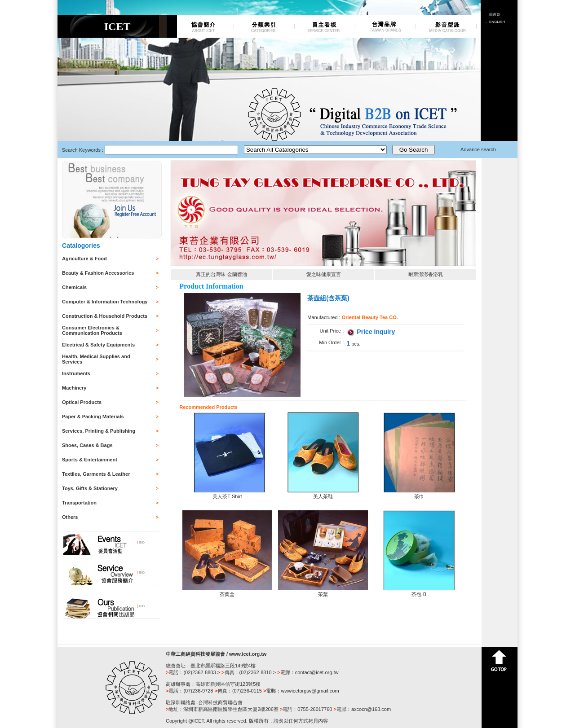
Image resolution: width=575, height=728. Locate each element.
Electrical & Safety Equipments (98, 345)
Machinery (74, 388)
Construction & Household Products (105, 316)
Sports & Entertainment (90, 460)
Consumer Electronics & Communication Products (92, 330)
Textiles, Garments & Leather (96, 474)
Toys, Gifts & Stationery (90, 488)
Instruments (76, 373)
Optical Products (82, 402)
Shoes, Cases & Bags (87, 445)
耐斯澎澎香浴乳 (426, 274)
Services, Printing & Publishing (99, 431)
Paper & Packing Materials (93, 417)
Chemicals (74, 287)
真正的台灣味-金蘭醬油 (221, 274)
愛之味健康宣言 (324, 274)
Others (70, 517)
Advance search (478, 149)
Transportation (79, 503)
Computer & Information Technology (105, 302)
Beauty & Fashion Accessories (98, 273)
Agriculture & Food (84, 259)
